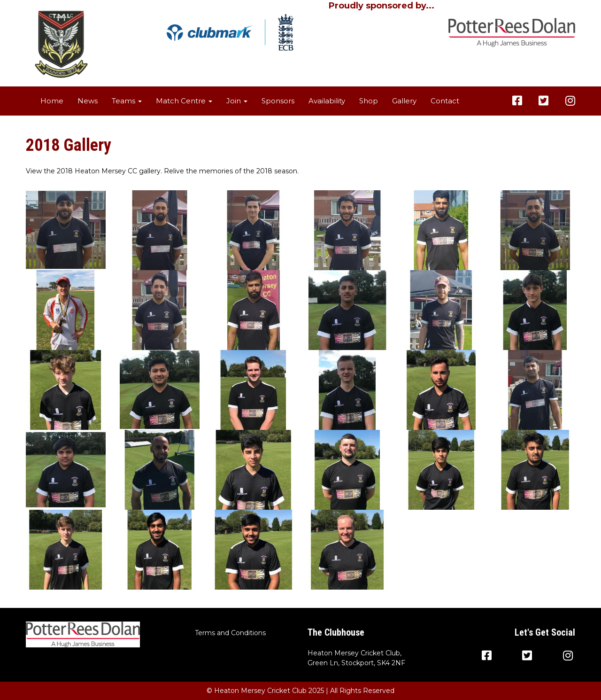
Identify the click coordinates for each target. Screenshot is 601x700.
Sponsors (278, 101)
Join (237, 101)
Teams (127, 101)
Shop (369, 101)
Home (52, 101)
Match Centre (184, 101)
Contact (445, 101)
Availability (327, 101)
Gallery (404, 101)
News (88, 101)
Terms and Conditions (230, 633)
